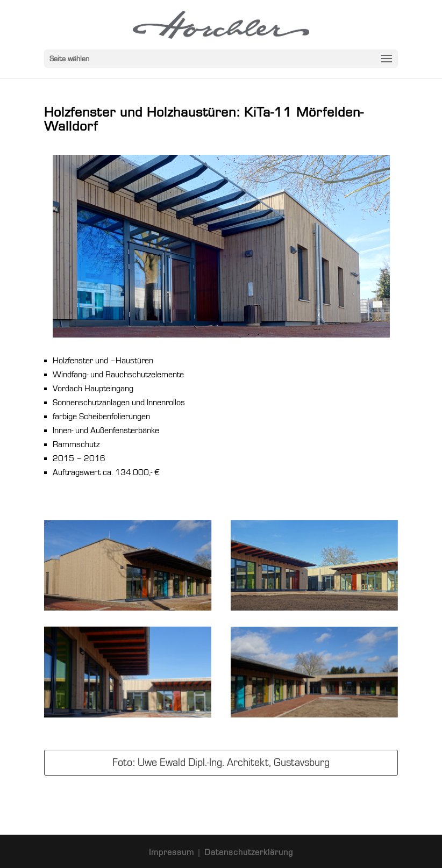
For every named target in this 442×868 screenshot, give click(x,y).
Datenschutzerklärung (249, 852)
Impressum (173, 852)
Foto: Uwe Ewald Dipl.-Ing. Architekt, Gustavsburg (221, 763)
